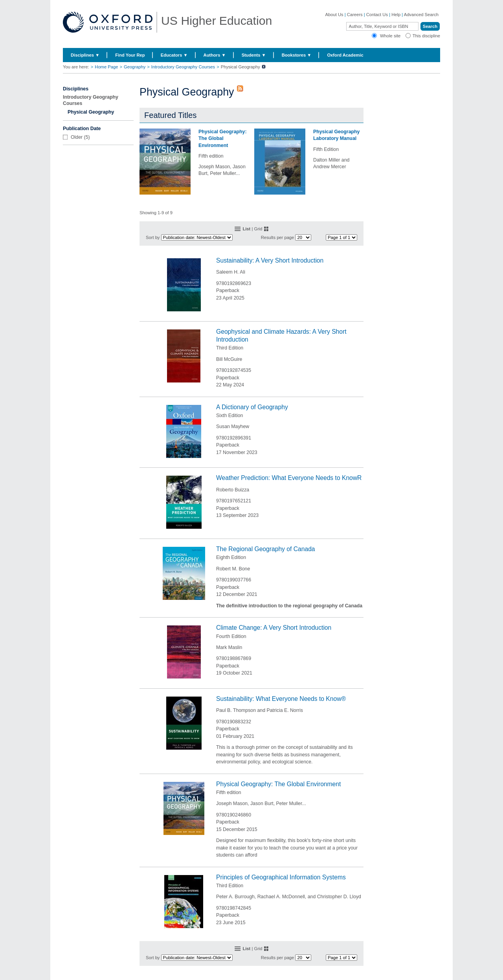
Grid (258, 229)
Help (396, 15)
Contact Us (377, 15)
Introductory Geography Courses (183, 67)
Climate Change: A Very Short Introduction (274, 628)
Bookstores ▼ (297, 55)
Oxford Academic (345, 55)
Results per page (278, 237)
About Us (334, 15)
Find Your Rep (130, 55)
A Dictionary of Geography (252, 407)
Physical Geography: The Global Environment (222, 138)
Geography (135, 67)
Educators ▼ (174, 55)
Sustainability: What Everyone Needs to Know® (281, 699)
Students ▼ (254, 55)
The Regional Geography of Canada (266, 549)
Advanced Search (421, 15)
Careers (355, 15)
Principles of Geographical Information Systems (281, 877)
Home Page (106, 67)
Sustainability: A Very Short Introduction (270, 260)
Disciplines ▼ (85, 55)
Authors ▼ (215, 55)
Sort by (153, 237)
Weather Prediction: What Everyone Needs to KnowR (289, 478)
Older (77, 137)
